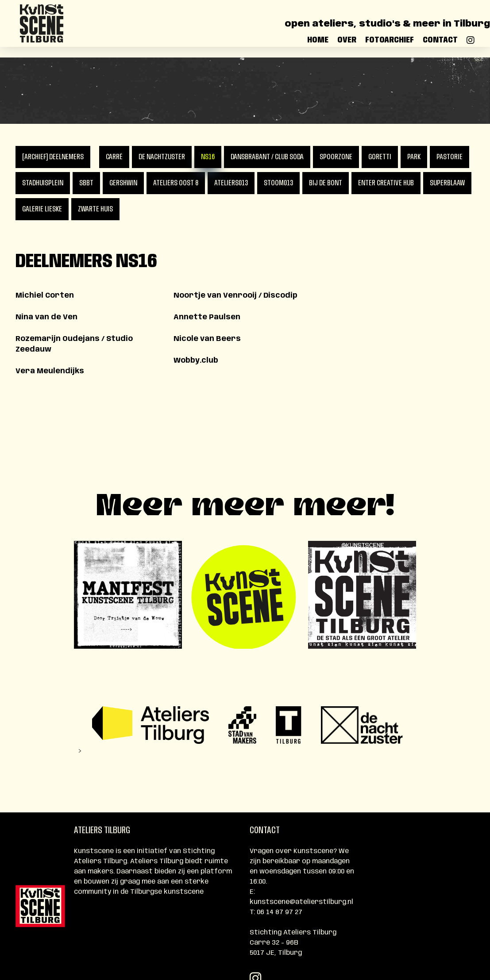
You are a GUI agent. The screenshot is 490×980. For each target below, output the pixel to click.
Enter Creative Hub (386, 183)
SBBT (86, 183)
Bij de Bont (326, 183)
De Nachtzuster (162, 157)
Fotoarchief (390, 45)
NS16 (208, 157)
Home (318, 45)
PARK (414, 157)
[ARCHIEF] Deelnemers (53, 157)
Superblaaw (447, 183)
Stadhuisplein (43, 183)
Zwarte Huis (95, 209)
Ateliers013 (231, 183)
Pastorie (449, 157)
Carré (114, 157)
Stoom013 (278, 183)
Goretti (380, 157)
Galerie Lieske (42, 209)
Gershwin (123, 183)
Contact (440, 45)
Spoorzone (336, 157)
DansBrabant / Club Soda (267, 157)
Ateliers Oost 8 (176, 183)
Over (347, 45)
